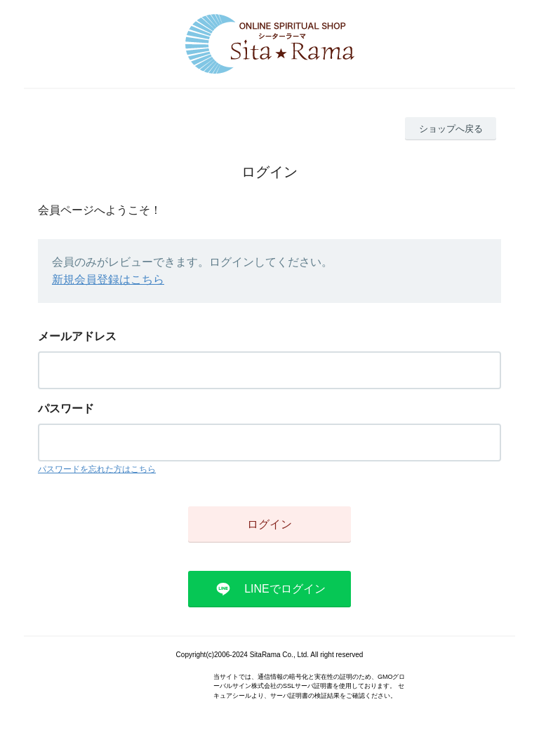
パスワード (66, 409)
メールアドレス (77, 336)
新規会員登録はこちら (108, 279)
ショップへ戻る (451, 129)
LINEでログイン (285, 589)
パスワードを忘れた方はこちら (97, 469)
